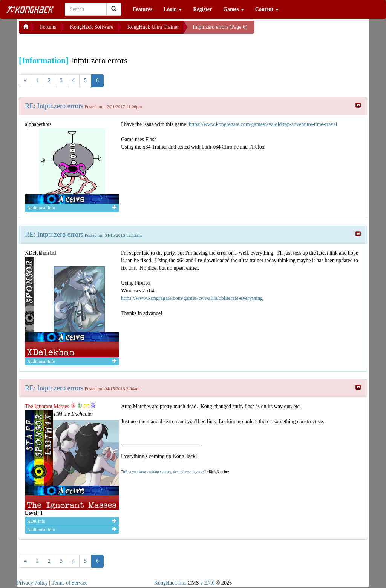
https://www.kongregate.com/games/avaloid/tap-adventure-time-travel (263, 124)
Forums (48, 27)
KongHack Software (92, 27)
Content (267, 9)
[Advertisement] (79, 43)
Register (202, 9)
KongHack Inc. (170, 583)
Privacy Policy (32, 583)
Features (142, 9)
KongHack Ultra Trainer (153, 27)
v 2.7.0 (208, 583)
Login (173, 9)
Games (234, 9)
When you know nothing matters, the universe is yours (163, 472)
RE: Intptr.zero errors (54, 106)
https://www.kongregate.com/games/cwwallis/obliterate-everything (192, 298)
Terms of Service (70, 583)
